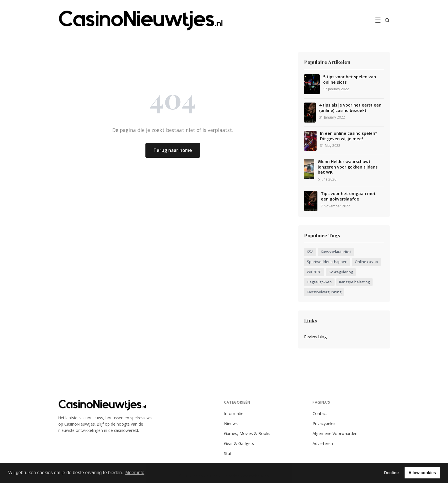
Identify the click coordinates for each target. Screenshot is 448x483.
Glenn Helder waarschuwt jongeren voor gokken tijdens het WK (348, 167)
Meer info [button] (135, 473)
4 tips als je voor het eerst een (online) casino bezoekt (350, 108)
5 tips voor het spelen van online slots (350, 80)
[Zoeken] (387, 20)
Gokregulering (341, 272)
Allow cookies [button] (422, 473)
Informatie (234, 413)
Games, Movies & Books (247, 433)
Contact (320, 413)
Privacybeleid (325, 423)
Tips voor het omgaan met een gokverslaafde (348, 196)
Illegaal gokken (319, 282)
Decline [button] (391, 473)
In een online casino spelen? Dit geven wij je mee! (349, 136)
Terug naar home (173, 150)
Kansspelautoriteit (336, 252)
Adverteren (323, 443)
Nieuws (231, 423)
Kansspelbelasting (354, 282)
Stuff (228, 453)
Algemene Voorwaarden (335, 433)
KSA (310, 252)
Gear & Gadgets (239, 443)
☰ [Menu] (378, 20)
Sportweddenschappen (327, 262)
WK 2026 (314, 272)
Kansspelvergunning (324, 292)
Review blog (315, 337)
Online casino (366, 262)
